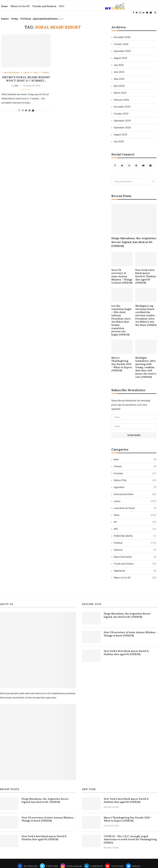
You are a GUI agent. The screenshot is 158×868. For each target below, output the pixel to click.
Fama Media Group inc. (103, 863)
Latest (4, 19)
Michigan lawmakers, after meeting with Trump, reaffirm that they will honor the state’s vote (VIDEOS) (145, 355)
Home (3, 6)
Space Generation (135, 544)
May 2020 (119, 79)
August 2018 (120, 134)
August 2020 (120, 58)
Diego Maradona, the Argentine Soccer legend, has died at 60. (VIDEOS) (134, 242)
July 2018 (119, 141)
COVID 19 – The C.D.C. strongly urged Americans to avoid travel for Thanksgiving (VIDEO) (131, 825)
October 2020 (121, 44)
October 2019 (121, 114)
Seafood (135, 537)
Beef (135, 447)
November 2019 (122, 107)
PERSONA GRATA (135, 523)
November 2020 (122, 37)
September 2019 (122, 121)
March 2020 (120, 93)
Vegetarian (135, 558)
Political (25, 19)
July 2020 (119, 65)
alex (17, 90)
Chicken (135, 454)
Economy (135, 461)
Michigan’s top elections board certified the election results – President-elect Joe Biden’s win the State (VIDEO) (145, 311)
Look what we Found (135, 496)
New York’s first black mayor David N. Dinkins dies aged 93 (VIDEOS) (146, 274)
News (14, 19)
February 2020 (121, 100)
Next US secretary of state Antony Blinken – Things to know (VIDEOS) (122, 274)
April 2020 (119, 86)
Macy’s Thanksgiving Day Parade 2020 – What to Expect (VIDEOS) (121, 352)
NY (135, 509)
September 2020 (122, 51)
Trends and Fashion (43, 6)
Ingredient (135, 475)
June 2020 (119, 72)
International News (44, 19)
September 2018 (122, 127)
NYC (61, 6)
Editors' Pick (135, 468)
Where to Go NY (19, 6)
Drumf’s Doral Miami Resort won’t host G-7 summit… (26, 81)
